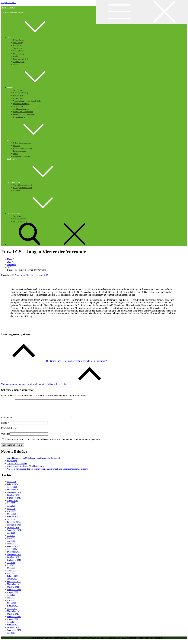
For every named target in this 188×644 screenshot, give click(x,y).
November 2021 (14, 615)
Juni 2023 (11, 569)
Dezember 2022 (14, 585)
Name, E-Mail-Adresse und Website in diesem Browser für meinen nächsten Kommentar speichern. (53, 443)
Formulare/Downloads (22, 156)
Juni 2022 (11, 599)
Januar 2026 (12, 491)
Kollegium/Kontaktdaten (23, 188)
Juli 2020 (11, 636)
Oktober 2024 (13, 531)
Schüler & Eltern (36, 213)
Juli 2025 (11, 507)
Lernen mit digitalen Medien (24, 114)
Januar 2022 (12, 612)
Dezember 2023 (14, 555)
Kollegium (17, 45)
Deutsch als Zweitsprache (23, 112)
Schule (32, 37)
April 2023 (12, 574)
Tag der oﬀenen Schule (17, 467)
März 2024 (12, 547)
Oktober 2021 (13, 618)
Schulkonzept (18, 90)
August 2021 (13, 623)
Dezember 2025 (14, 493)
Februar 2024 (13, 550)
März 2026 (12, 485)
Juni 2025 (11, 510)
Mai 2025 (11, 512)
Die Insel (17, 146)
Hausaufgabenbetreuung (22, 148)
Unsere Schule (19, 40)
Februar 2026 (13, 488)
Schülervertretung (20, 222)
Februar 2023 (13, 580)
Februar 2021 (13, 628)
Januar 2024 (12, 553)
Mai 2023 (11, 572)
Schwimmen (18, 106)
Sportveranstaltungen (21, 104)
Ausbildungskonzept (21, 109)
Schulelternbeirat (20, 219)
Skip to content (8, 2)
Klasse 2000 (18, 98)
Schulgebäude (19, 51)
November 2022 (14, 588)
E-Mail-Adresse (10, 432)
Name (5, 426)
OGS (32, 140)
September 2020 (14, 634)
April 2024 (12, 545)
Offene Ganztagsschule (22, 143)
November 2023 (14, 558)
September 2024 (14, 534)
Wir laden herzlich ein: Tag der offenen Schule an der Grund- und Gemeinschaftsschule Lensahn (48, 473)
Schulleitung (18, 43)
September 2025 (14, 501)
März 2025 (12, 518)
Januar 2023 (12, 582)
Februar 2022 (13, 609)
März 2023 (12, 577)
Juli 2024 (11, 537)
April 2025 (12, 515)
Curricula (17, 64)
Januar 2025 (12, 523)
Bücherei (17, 56)
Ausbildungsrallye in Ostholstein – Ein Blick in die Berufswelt (34, 462)
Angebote (17, 190)
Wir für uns (17, 216)
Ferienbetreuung (19, 151)
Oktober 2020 (13, 631)
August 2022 (13, 596)
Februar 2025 (13, 520)
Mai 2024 (11, 542)
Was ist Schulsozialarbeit (23, 185)
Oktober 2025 (13, 499)
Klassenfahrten (19, 117)
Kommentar (8, 421)
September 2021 (14, 620)
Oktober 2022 (13, 591)
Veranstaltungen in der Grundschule (27, 101)
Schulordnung (19, 54)
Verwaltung (18, 48)
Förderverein (12, 159)
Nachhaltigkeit (19, 62)
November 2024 (14, 528)
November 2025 (14, 496)
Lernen (32, 87)
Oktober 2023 (13, 561)
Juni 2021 (11, 626)
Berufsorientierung (20, 93)
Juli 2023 (11, 566)
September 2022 (14, 593)
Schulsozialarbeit (36, 182)
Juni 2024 (11, 539)
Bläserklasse (18, 96)
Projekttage (12, 464)
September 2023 (14, 564)
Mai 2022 (11, 601)
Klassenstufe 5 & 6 (20, 59)
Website (5, 437)
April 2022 (12, 604)
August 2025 (13, 504)
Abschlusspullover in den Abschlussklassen (25, 470)
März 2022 (12, 607)
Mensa (16, 154)
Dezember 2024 (14, 526)
